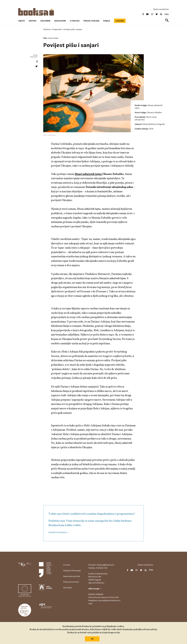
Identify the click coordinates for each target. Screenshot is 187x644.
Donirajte (68, 588)
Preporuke (57, 29)
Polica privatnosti (71, 582)
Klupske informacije (72, 571)
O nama (67, 565)
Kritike (33, 21)
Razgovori (60, 21)
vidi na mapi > (95, 589)
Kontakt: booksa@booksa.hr (101, 565)
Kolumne (45, 21)
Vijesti (21, 21)
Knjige (107, 21)
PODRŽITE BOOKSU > (59, 533)
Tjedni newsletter (161, 9)
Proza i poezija (91, 21)
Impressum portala (72, 576)
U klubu (120, 21)
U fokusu (75, 21)
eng (167, 14)
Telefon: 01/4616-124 (98, 568)
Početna (47, 29)
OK (92, 639)
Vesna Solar (53, 38)
